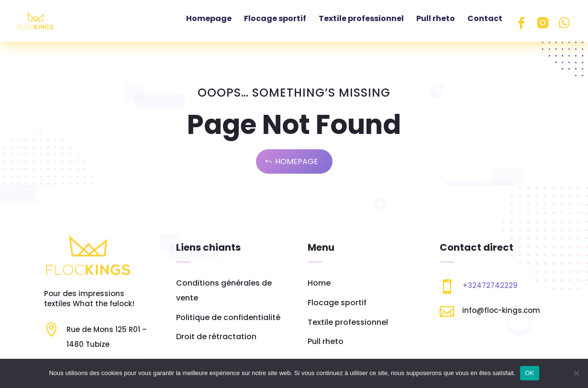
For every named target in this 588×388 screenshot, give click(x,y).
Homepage (297, 165)
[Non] (576, 373)
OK (529, 373)
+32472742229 (490, 289)
